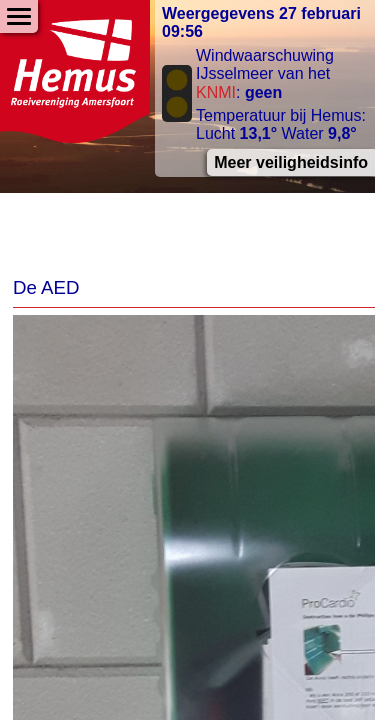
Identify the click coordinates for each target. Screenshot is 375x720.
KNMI (216, 92)
